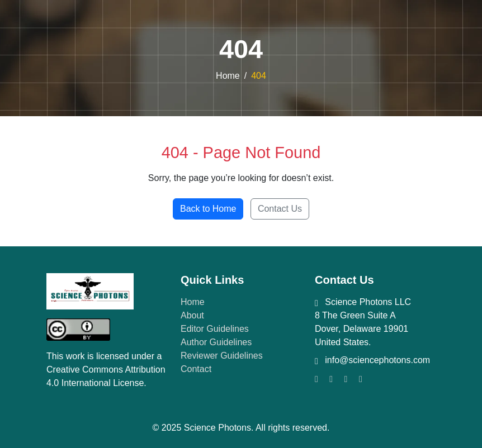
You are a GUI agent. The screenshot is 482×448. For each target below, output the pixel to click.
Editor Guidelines (215, 329)
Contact (196, 369)
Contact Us (280, 209)
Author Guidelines (216, 342)
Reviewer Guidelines (222, 356)
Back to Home (208, 209)
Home (228, 76)
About (192, 315)
